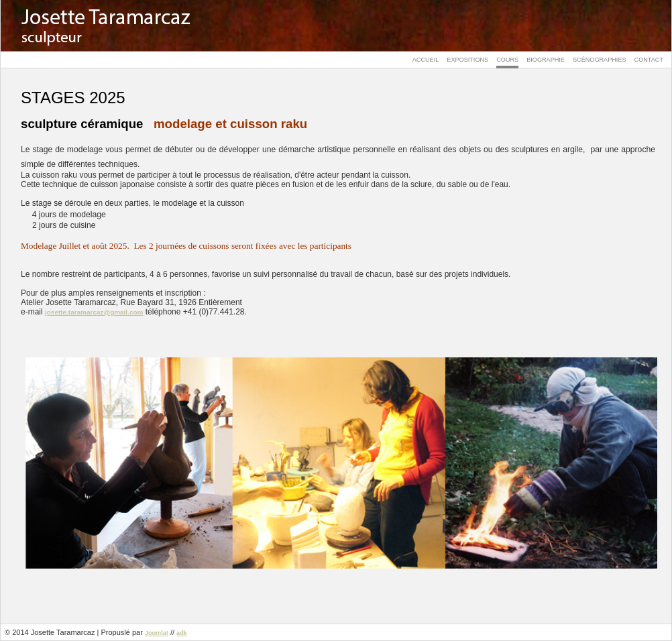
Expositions (467, 60)
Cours (507, 60)
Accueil (426, 60)
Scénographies (600, 60)
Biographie (546, 60)
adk (182, 633)
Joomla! (157, 633)
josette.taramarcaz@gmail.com (94, 312)
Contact (649, 60)
